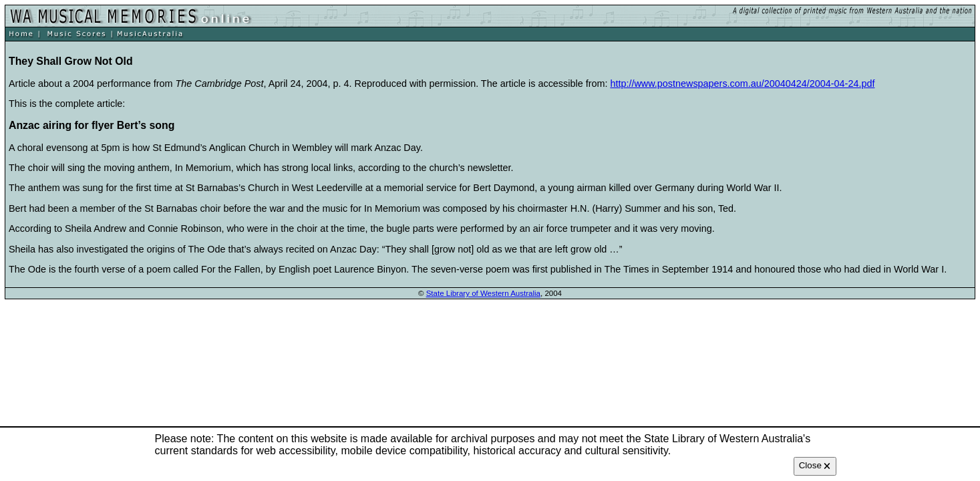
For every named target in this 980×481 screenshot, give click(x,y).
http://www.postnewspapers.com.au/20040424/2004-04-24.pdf (742, 84)
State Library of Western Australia (483, 293)
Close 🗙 (815, 465)
